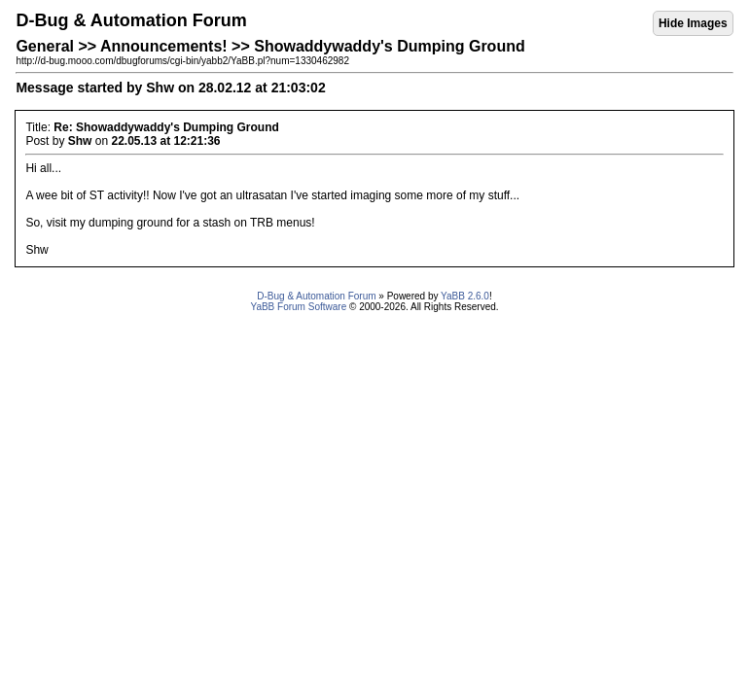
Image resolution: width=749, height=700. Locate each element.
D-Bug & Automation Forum (316, 296)
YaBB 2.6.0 (465, 296)
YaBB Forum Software (298, 307)
